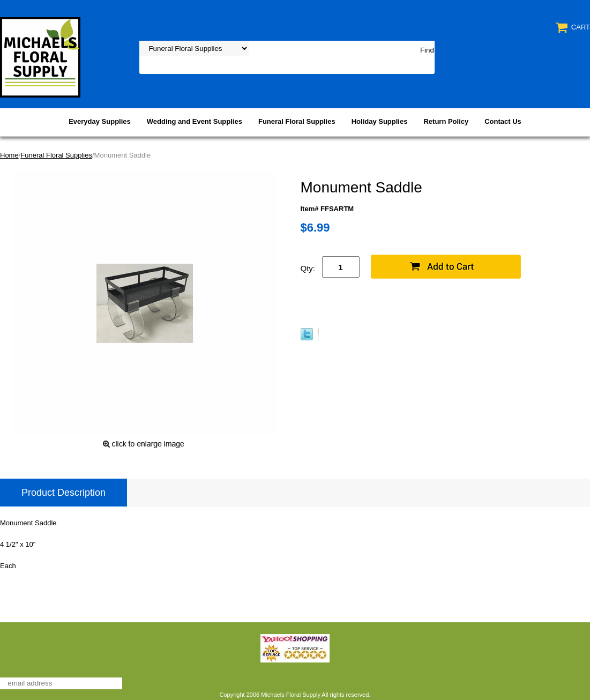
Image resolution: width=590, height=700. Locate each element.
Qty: (308, 268)
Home (9, 155)
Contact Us (503, 121)
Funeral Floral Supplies (297, 121)
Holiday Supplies (380, 121)
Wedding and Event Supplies (195, 121)
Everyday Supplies (100, 121)
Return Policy (446, 121)
